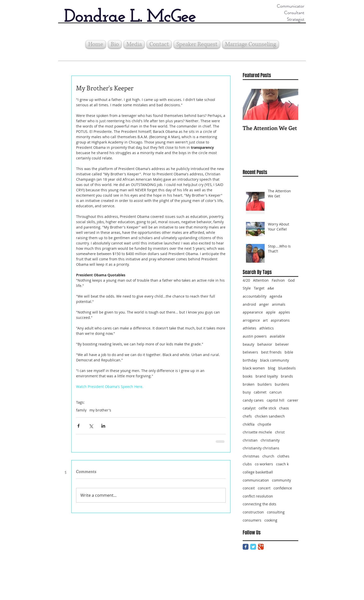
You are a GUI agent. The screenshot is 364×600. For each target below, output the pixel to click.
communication (256, 480)
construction (253, 512)
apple (271, 312)
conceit (249, 488)
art (265, 320)
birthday (250, 360)
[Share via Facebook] (78, 426)
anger (264, 304)
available (277, 336)
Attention (261, 280)
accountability (255, 296)
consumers (252, 520)
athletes (249, 328)
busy (247, 392)
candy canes (253, 400)
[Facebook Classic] (246, 547)
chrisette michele (257, 432)
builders (265, 384)
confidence (283, 488)
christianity (270, 440)
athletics (267, 328)
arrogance (251, 320)
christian (250, 440)
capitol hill (276, 400)
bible (289, 352)
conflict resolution (258, 496)
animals (279, 304)
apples (284, 312)
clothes (283, 456)
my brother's (100, 410)
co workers (264, 464)
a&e (271, 288)
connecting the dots (259, 504)
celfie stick (267, 408)
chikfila (249, 424)
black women (254, 368)
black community (275, 360)
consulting (276, 512)
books (248, 376)
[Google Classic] (261, 547)
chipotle (264, 424)
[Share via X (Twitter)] (91, 426)
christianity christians (261, 448)
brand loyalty (267, 376)
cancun (276, 392)
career (293, 400)
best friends (271, 352)
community (281, 480)
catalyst (249, 408)
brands (287, 376)
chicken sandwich (270, 416)
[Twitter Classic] (253, 547)
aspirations (280, 320)
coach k (282, 464)
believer (282, 344)
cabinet (260, 392)
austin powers (255, 336)
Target (259, 288)
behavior (265, 344)
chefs (247, 416)
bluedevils (287, 368)
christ (280, 432)
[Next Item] (290, 104)
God (291, 280)
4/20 (246, 280)
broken (249, 384)
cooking (271, 520)
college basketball (258, 472)
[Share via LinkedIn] (103, 426)
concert (264, 488)
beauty (248, 344)
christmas (251, 456)
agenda (276, 296)
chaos (284, 408)
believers (250, 352)
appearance (253, 312)
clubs (247, 464)
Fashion (278, 280)
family (81, 410)
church (268, 456)
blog (272, 368)
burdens (282, 384)
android (249, 304)
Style (247, 288)
